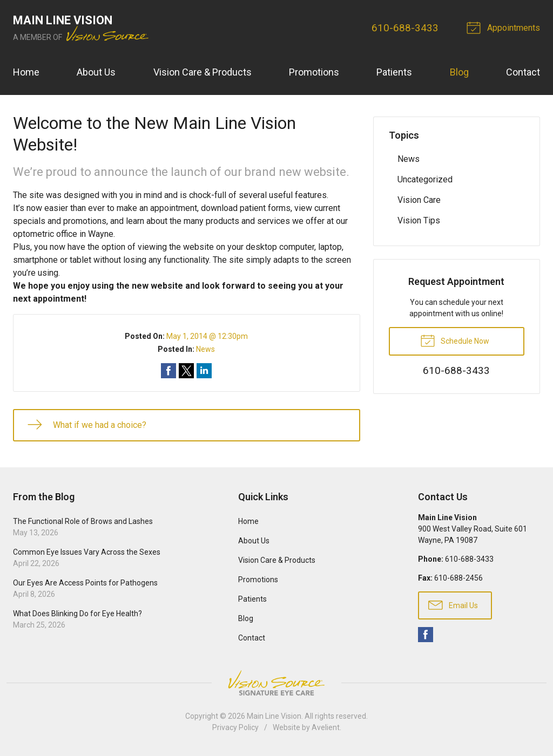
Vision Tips (419, 220)
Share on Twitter (186, 371)
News (205, 349)
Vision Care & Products (203, 72)
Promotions (314, 72)
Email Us (453, 604)
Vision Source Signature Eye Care (276, 683)
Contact (523, 72)
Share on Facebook (168, 371)
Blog (459, 72)
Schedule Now (455, 340)
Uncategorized (425, 179)
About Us (96, 72)
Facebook (426, 635)
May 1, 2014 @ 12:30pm (207, 336)
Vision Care (419, 200)
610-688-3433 (405, 28)
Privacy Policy (235, 727)
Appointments (505, 27)
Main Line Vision (274, 716)
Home (26, 72)
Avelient (326, 727)
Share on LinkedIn (204, 371)
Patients (394, 72)
